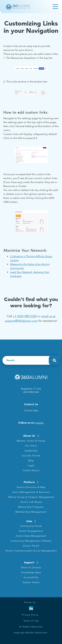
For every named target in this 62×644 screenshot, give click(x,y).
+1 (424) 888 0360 (25, 316)
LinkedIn (39, 423)
